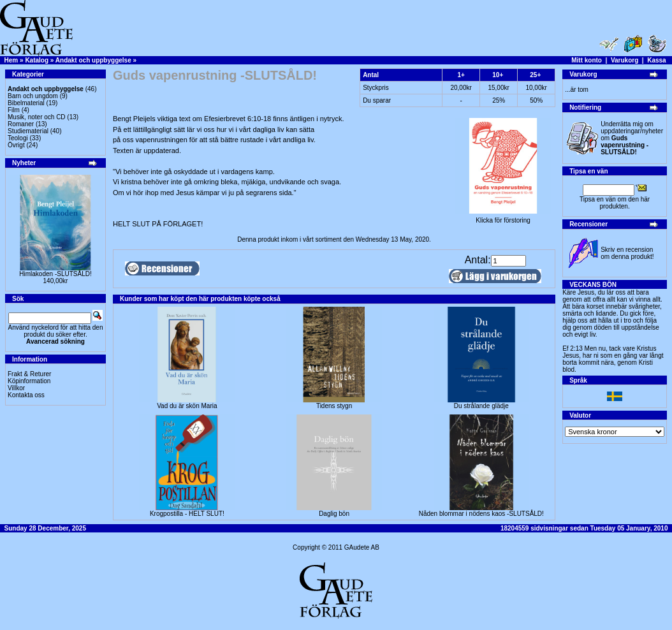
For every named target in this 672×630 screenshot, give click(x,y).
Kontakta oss (26, 395)
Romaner (21, 124)
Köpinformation (29, 381)
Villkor (16, 388)
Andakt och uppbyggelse (93, 60)
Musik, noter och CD (37, 117)
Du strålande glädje (481, 406)
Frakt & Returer (29, 374)
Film (14, 110)
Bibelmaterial (26, 103)
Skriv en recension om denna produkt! (627, 253)
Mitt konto (587, 60)
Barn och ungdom (33, 96)
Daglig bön (334, 514)
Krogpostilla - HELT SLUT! (187, 514)
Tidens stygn (334, 406)
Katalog (37, 60)
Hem (11, 60)
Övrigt (16, 145)
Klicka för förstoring (503, 217)
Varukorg (625, 60)
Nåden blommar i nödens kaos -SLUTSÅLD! (481, 514)
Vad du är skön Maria (187, 406)
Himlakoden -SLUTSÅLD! (55, 274)
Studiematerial (28, 131)
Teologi (18, 138)
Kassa (656, 60)
